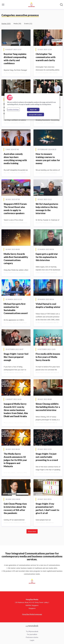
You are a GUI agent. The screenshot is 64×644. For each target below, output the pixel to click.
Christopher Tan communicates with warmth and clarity (46, 57)
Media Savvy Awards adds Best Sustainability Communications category (16, 259)
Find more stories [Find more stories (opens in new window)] (32, 637)
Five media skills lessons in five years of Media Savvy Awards (48, 357)
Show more (32, 531)
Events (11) (28, 24)
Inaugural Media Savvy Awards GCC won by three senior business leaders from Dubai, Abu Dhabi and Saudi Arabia (16, 410)
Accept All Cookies (36, 115)
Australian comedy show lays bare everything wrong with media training (15, 159)
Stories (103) (6, 24)
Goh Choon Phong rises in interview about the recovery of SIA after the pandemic (15, 508)
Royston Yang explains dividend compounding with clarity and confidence (15, 59)
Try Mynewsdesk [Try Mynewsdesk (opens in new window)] (32, 631)
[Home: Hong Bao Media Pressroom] (31, 5)
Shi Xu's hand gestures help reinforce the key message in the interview (47, 209)
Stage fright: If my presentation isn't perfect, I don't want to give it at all (47, 508)
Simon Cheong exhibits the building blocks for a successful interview (48, 407)
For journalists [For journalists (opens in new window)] (32, 634)
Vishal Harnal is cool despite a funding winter (48, 305)
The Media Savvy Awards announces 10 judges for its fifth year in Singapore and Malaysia (15, 460)
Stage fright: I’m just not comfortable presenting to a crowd (47, 457)
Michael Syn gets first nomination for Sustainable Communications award (16, 308)
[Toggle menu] (3, 5)
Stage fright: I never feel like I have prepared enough (16, 357)
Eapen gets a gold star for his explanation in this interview (47, 257)
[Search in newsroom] (61, 5)
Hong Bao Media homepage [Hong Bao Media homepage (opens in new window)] (32, 614)
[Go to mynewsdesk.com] (32, 626)
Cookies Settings (13, 109)
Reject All (33, 110)
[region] (32, 106)
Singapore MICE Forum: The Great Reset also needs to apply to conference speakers (15, 209)
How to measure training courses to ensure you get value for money (48, 159)
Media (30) (17, 24)
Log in (32, 640)
